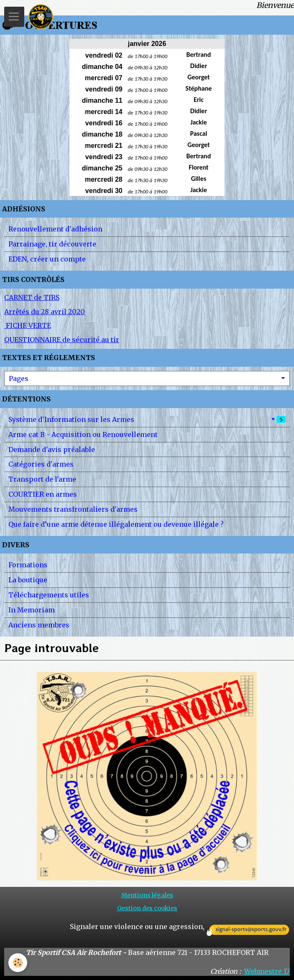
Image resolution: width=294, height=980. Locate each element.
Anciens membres (39, 625)
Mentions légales (147, 895)
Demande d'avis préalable (52, 449)
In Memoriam (32, 610)
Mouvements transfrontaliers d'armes (73, 509)
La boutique (28, 580)
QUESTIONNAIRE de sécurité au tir (62, 340)
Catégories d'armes (41, 464)
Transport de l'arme (42, 479)
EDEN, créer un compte (47, 259)
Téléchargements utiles (49, 595)
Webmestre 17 (267, 971)
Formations (28, 565)
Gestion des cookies (147, 908)
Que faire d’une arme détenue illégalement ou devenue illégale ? (116, 524)
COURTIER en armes (43, 494)
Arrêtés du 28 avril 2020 (45, 312)
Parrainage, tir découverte (52, 244)
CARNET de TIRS (32, 297)
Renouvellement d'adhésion (55, 229)
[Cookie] (18, 963)
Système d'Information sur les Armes (147, 419)
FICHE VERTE (28, 325)
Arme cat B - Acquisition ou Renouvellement (83, 434)
